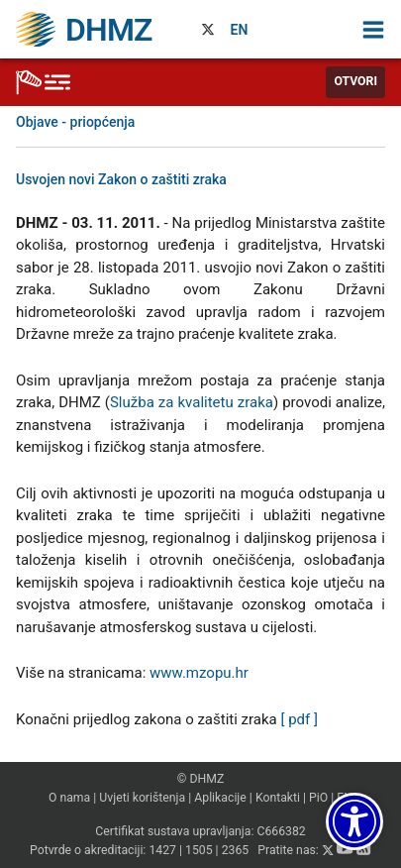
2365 (236, 851)
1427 (162, 851)
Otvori (355, 81)
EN (240, 30)
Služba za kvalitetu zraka (192, 402)
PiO (318, 798)
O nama (69, 798)
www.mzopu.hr (199, 673)
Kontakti (278, 798)
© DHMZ (200, 779)
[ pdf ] (298, 719)
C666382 (281, 831)
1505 (199, 851)
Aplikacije (220, 798)
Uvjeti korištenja (142, 798)
